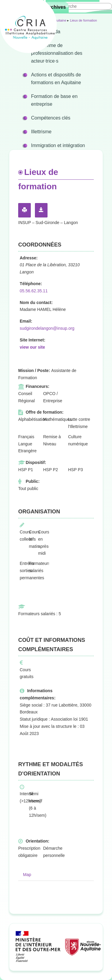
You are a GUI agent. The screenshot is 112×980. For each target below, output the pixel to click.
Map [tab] (27, 875)
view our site (32, 347)
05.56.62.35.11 (34, 291)
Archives (56, 7)
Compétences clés (51, 118)
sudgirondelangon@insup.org (47, 328)
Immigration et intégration (58, 145)
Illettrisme (41, 132)
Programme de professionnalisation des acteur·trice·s (57, 53)
